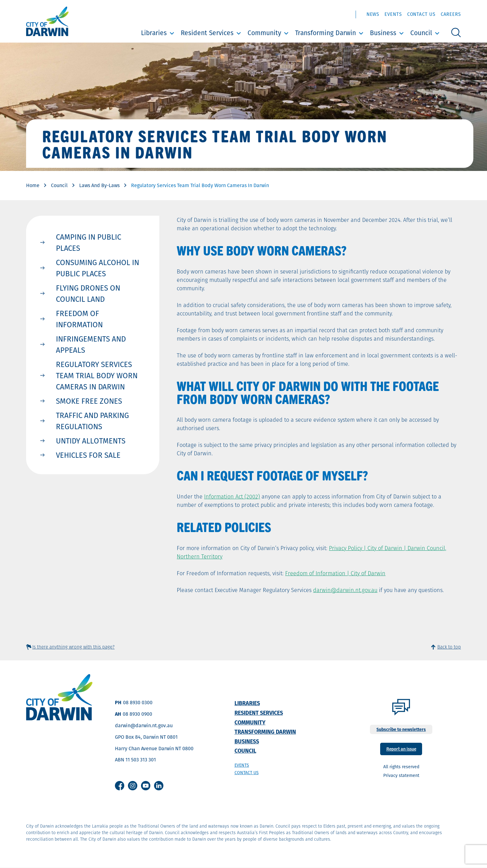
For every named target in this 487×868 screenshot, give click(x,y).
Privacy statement (401, 775)
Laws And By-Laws (99, 185)
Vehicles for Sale (88, 455)
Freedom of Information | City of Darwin (335, 573)
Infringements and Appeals (91, 344)
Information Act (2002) (232, 496)
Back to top (449, 647)
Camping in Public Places (89, 242)
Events (393, 14)
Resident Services (207, 33)
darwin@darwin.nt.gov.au (345, 590)
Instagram (133, 786)
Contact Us (421, 14)
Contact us (247, 773)
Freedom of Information (79, 319)
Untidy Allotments (91, 441)
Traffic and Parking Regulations (92, 421)
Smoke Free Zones (89, 401)
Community (264, 33)
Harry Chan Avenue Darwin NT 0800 (154, 749)
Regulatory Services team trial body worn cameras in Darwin (97, 375)
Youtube (146, 786)
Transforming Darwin (325, 33)
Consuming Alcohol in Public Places (98, 268)
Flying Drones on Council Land (88, 293)
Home (33, 185)
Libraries (154, 33)
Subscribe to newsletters (401, 729)
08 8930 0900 (137, 714)
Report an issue (401, 749)
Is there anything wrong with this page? (73, 647)
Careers (451, 14)
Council (421, 33)
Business (383, 33)
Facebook (120, 786)
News (373, 14)
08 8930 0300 (138, 703)
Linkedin (159, 786)
